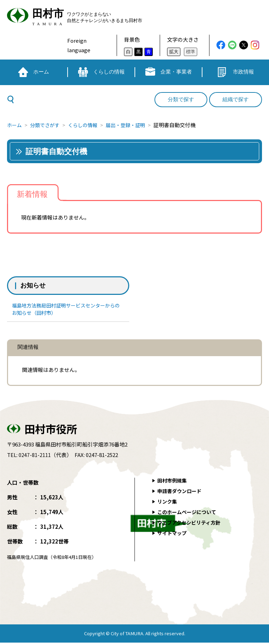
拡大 (174, 52)
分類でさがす (47, 125)
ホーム (15, 125)
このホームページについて (189, 513)
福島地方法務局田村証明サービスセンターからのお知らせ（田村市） (67, 310)
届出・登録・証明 (133, 125)
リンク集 (168, 503)
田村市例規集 (173, 482)
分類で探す (181, 99)
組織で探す (236, 99)
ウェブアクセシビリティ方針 (191, 524)
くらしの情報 (88, 125)
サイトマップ (173, 534)
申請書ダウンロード (181, 492)
